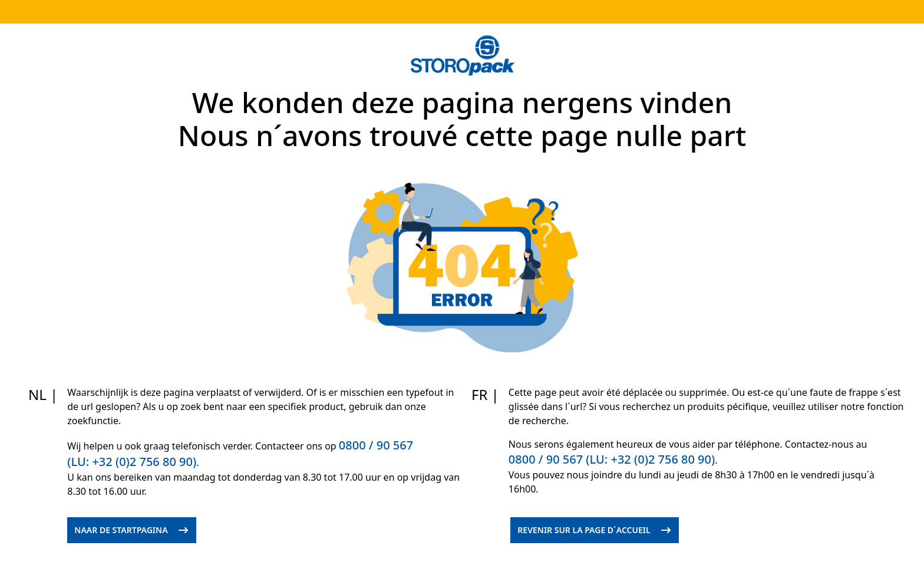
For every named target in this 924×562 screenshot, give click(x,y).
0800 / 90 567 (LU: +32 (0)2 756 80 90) (612, 459)
